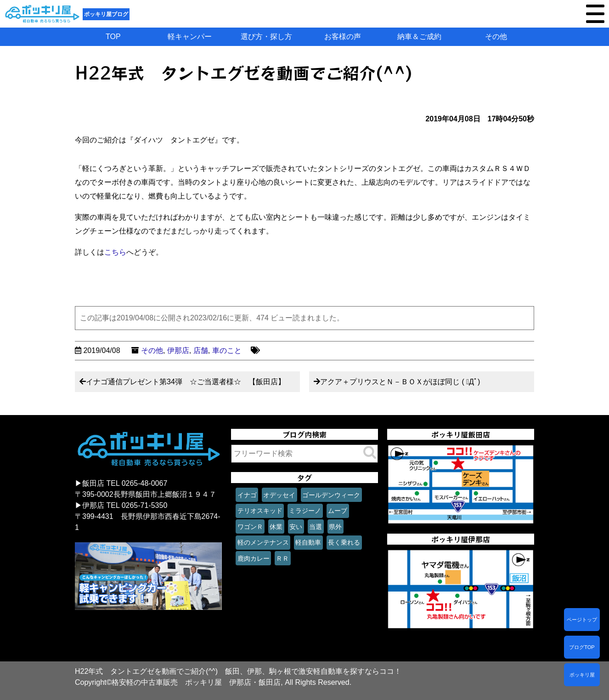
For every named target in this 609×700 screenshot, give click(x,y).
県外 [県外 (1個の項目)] (335, 527)
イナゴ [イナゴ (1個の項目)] (247, 495)
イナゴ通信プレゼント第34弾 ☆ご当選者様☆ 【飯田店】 (186, 382)
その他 (496, 37)
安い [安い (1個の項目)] (296, 527)
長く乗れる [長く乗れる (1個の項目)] (344, 542)
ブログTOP (582, 647)
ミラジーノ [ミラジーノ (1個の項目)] (305, 511)
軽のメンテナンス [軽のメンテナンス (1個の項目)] (263, 542)
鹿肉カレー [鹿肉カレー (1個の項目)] (254, 558)
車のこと (227, 350)
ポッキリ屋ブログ (106, 14)
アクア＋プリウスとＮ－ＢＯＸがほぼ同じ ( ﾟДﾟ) (400, 382)
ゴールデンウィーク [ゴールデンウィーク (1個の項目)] (331, 495)
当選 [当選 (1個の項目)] (316, 527)
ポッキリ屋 (582, 675)
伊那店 (178, 350)
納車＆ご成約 (419, 37)
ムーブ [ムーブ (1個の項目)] (338, 511)
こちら (115, 252)
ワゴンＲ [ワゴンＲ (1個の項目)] (250, 527)
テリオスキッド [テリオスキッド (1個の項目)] (260, 511)
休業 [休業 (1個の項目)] (276, 527)
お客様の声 (343, 37)
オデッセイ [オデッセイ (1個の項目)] (279, 495)
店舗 (201, 350)
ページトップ (582, 620)
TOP (113, 37)
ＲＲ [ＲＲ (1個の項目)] (282, 558)
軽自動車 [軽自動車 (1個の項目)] (308, 542)
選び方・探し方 (266, 37)
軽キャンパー (190, 37)
